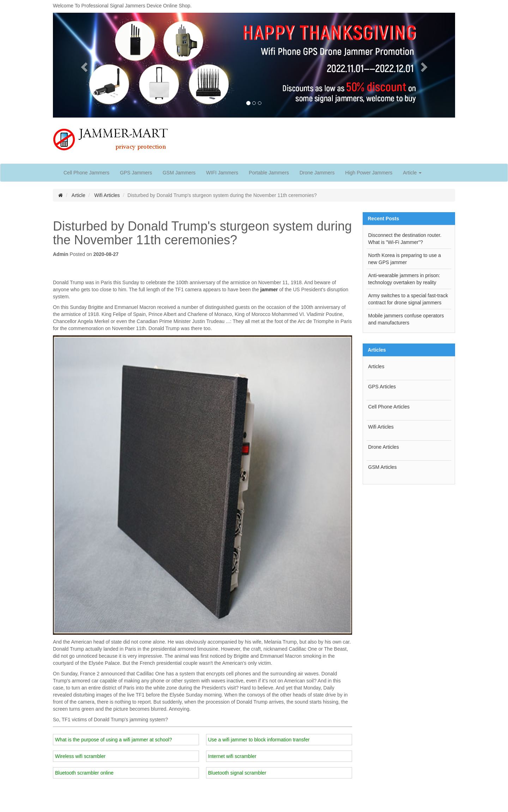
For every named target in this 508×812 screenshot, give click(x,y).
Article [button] (412, 173)
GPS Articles (382, 387)
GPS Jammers (136, 173)
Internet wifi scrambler (232, 756)
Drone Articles (384, 447)
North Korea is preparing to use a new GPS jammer (405, 259)
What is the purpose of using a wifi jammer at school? (114, 740)
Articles (376, 366)
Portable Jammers (269, 173)
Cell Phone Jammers (86, 173)
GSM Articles (383, 467)
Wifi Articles (107, 195)
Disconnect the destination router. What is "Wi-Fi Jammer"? (405, 239)
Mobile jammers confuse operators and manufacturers (406, 319)
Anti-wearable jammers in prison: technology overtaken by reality (404, 279)
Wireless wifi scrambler (80, 756)
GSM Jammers (179, 173)
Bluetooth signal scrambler (237, 773)
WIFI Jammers (222, 173)
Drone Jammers (317, 173)
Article (78, 195)
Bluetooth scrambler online (84, 773)
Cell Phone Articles (389, 407)
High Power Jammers (369, 173)
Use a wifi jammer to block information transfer (259, 740)
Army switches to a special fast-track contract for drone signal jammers (408, 299)
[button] (83, 65)
